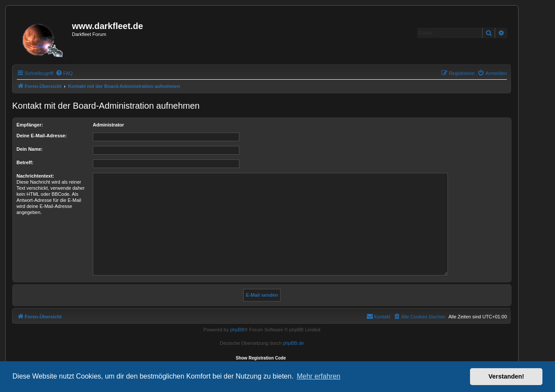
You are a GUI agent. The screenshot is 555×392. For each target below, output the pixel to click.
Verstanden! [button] (506, 376)
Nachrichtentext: (35, 176)
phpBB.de (294, 343)
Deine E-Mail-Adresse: (42, 136)
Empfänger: (30, 125)
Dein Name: (30, 149)
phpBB (237, 330)
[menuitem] (64, 73)
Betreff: (25, 162)
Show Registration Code (261, 358)
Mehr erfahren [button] (318, 376)
